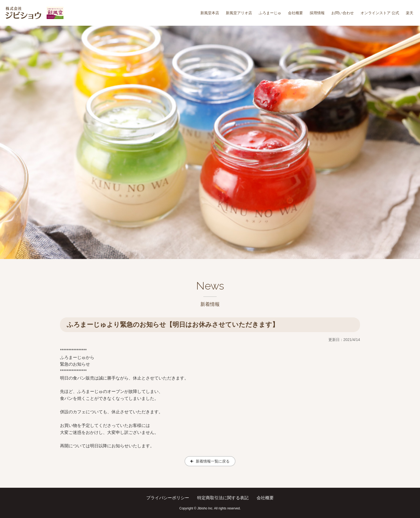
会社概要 (295, 13)
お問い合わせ (343, 13)
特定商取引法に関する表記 (223, 498)
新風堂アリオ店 (239, 13)
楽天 (410, 13)
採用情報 (317, 13)
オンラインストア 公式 (380, 13)
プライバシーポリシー (168, 498)
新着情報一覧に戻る (213, 461)
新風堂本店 (210, 13)
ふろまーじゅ (270, 13)
